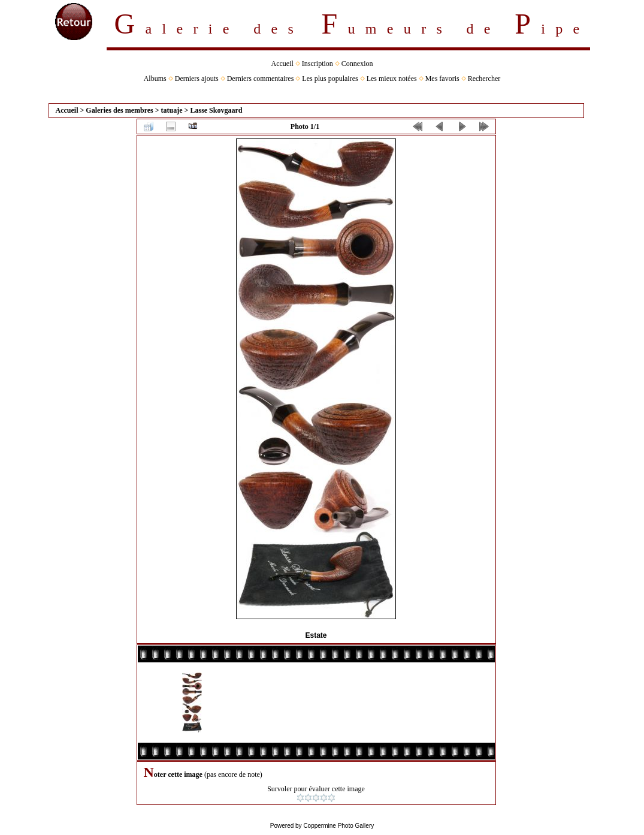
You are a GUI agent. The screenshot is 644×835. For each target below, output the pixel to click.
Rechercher (484, 79)
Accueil (282, 64)
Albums (155, 79)
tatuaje (172, 110)
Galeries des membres (119, 110)
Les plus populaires (330, 79)
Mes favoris (442, 79)
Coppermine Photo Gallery (338, 826)
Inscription (318, 64)
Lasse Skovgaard (216, 110)
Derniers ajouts (197, 79)
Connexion (357, 64)
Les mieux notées (392, 79)
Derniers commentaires (261, 79)
